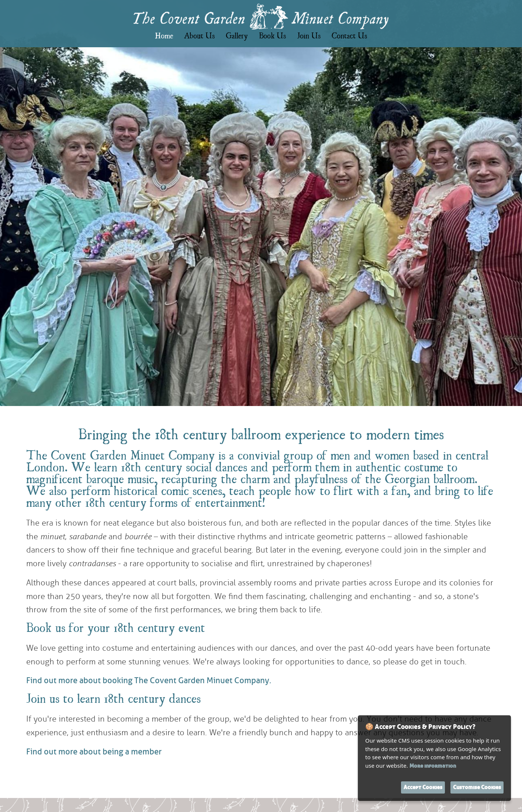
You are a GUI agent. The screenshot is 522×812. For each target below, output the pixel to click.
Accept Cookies (423, 787)
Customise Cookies (477, 787)
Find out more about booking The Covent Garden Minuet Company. (149, 681)
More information (433, 766)
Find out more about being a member (94, 752)
